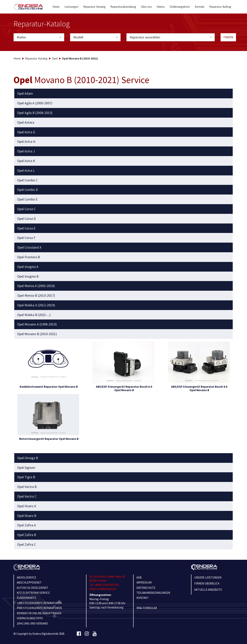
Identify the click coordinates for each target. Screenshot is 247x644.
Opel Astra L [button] (26, 171)
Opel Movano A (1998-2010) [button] (37, 324)
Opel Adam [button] (25, 93)
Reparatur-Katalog (94, 7)
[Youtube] (95, 634)
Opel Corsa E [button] (26, 228)
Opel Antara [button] (26, 122)
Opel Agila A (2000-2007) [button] (35, 103)
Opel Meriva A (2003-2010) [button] (36, 286)
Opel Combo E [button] (27, 199)
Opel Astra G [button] (26, 132)
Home (56, 7)
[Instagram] (87, 634)
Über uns (146, 7)
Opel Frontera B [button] (29, 257)
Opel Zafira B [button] (27, 535)
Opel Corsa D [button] (26, 219)
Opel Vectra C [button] (27, 496)
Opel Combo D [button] (27, 190)
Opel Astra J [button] (26, 151)
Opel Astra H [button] (26, 142)
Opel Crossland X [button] (29, 247)
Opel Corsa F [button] (26, 238)
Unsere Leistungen (208, 577)
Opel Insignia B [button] (28, 276)
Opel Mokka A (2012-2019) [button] (36, 305)
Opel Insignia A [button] (28, 267)
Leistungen (71, 7)
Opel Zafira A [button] (27, 525)
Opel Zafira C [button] (27, 545)
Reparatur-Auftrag (220, 7)
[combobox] (39, 37)
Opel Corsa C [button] (26, 209)
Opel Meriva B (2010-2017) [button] (36, 296)
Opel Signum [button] (26, 468)
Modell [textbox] (78, 37)
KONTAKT (143, 598)
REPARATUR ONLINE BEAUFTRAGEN (39, 613)
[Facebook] (79, 634)
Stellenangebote (180, 7)
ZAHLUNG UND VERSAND (32, 623)
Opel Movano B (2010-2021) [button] (37, 334)
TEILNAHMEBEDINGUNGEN (153, 593)
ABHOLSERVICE (26, 577)
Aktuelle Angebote (208, 590)
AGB (139, 577)
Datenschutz (146, 588)
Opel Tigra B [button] (26, 477)
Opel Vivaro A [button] (27, 506)
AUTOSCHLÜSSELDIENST (33, 588)
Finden (228, 37)
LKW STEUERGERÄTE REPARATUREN (39, 603)
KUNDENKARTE (26, 598)
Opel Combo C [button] (27, 180)
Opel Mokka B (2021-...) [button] (34, 315)
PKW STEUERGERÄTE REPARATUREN (39, 608)
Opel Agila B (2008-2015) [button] (35, 113)
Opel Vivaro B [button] (27, 516)
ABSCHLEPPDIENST (29, 582)
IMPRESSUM (144, 582)
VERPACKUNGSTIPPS (30, 618)
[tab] (124, 93)
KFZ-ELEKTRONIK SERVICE (33, 593)
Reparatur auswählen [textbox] (145, 37)
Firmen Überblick (207, 583)
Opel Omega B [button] (28, 458)
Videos (161, 7)
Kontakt (200, 7)
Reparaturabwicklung (123, 7)
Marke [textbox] (21, 37)
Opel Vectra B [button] (27, 487)
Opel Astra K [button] (26, 161)
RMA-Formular (147, 608)
